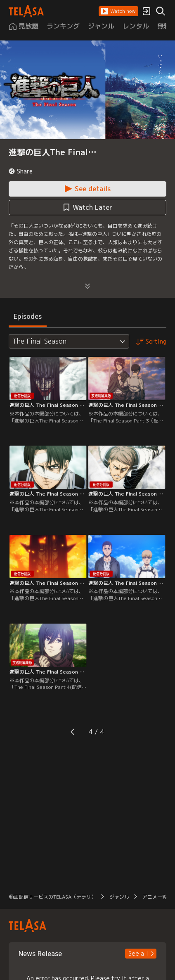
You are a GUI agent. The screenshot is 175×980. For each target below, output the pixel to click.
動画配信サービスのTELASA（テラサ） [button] (52, 897)
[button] (118, 11)
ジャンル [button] (119, 897)
